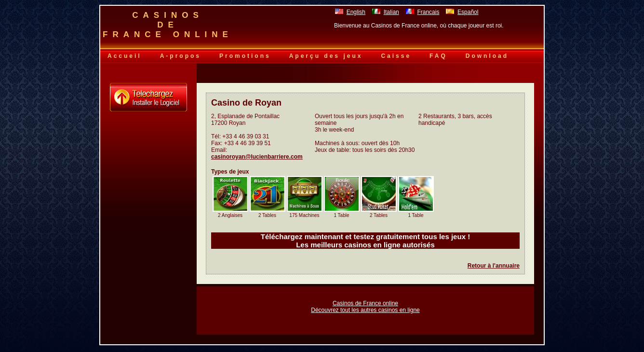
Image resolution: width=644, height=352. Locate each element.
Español (468, 12)
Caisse (396, 56)
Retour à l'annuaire (494, 266)
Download (487, 56)
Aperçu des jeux (326, 56)
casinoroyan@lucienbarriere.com (257, 157)
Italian (391, 12)
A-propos (181, 56)
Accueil (125, 56)
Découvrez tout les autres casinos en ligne (365, 310)
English (356, 12)
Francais (428, 12)
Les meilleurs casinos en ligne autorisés (365, 245)
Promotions (245, 56)
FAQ (438, 56)
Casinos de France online (365, 303)
